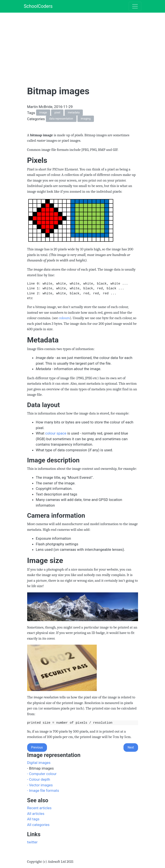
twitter (32, 842)
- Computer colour (42, 774)
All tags (33, 819)
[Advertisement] (96, 43)
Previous (37, 747)
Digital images (39, 763)
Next (131, 747)
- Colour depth (39, 779)
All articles (36, 814)
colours (64, 318)
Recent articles (39, 808)
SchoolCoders (38, 6)
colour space (56, 433)
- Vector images (40, 785)
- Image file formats (43, 790)
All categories (38, 825)
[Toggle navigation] (135, 6)
